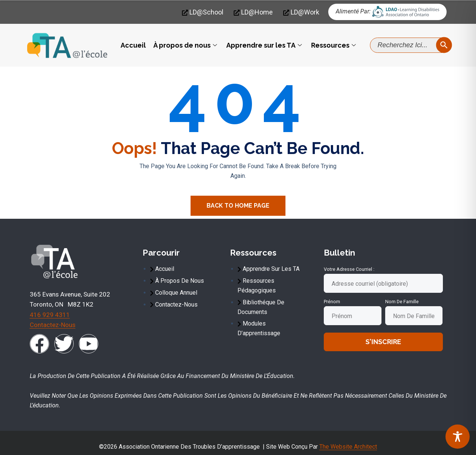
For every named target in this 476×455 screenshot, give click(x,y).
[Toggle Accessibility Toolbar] (458, 437)
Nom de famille (402, 302)
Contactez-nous (53, 325)
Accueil (133, 45)
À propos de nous (186, 45)
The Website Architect (348, 447)
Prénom (332, 302)
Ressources (334, 45)
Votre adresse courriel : (349, 269)
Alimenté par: (353, 11)
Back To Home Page (238, 206)
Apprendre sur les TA (265, 45)
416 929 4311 (50, 315)
